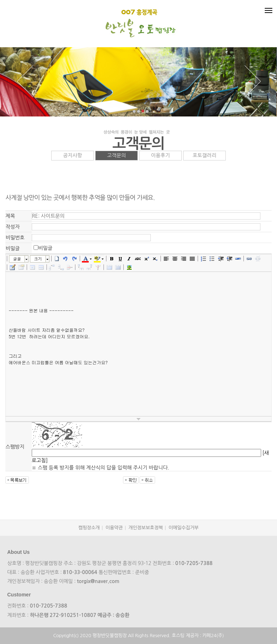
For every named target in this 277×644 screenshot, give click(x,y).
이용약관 (114, 528)
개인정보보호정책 (146, 528)
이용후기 (161, 155)
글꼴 (17, 259)
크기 (38, 259)
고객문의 (117, 155)
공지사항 (73, 155)
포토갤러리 (205, 155)
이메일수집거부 (183, 528)
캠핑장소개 (89, 528)
